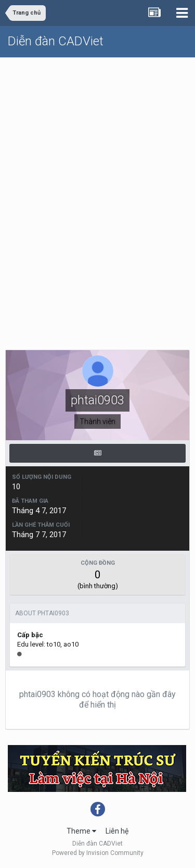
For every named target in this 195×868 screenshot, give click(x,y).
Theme (81, 831)
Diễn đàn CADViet (56, 41)
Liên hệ (117, 831)
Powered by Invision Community (98, 853)
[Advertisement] (97, 161)
